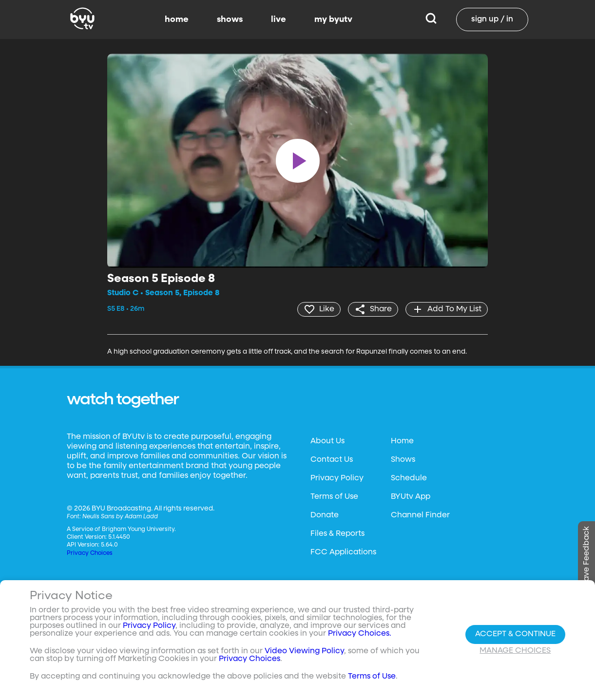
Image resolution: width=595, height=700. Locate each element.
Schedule (409, 478)
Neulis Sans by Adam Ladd (120, 517)
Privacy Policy (337, 478)
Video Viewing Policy (304, 651)
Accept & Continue (515, 634)
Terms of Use (334, 497)
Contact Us (332, 460)
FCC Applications (343, 552)
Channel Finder (420, 515)
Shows (403, 460)
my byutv (333, 19)
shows (230, 19)
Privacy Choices (90, 553)
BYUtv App (411, 497)
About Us (327, 441)
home (177, 19)
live (278, 19)
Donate (325, 515)
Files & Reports (337, 534)
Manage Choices (515, 651)
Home (402, 441)
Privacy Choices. (360, 634)
